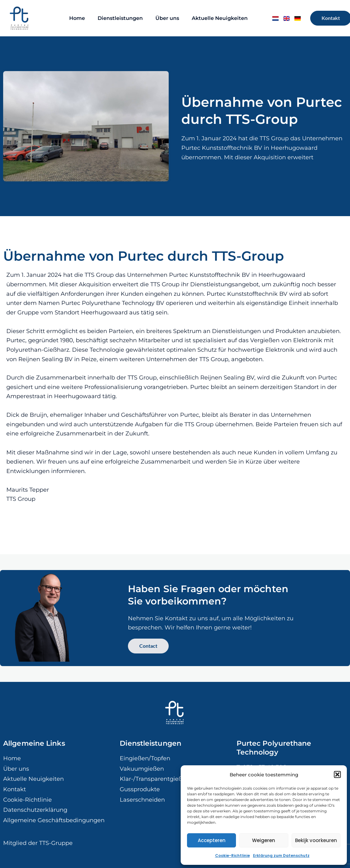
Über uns (167, 18)
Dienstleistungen (120, 18)
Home (77, 18)
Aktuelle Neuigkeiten (220, 18)
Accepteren (212, 840)
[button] (337, 774)
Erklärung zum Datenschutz (281, 856)
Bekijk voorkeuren (316, 840)
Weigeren (264, 840)
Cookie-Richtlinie (232, 856)
